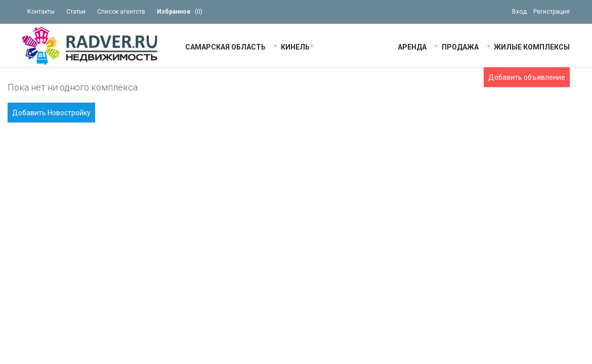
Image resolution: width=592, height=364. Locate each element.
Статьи (76, 12)
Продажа (460, 46)
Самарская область (225, 46)
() (180, 12)
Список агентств (121, 12)
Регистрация (552, 12)
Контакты (41, 12)
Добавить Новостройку (51, 113)
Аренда (412, 46)
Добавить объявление (527, 77)
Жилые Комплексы (532, 46)
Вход (519, 12)
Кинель (295, 46)
